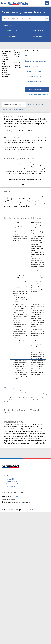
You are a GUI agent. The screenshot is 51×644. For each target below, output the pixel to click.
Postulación (13, 30)
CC (48, 510)
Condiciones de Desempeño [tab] (13, 110)
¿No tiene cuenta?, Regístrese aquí (37, 94)
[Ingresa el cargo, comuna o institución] (23, 18)
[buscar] (47, 18)
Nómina (13, 37)
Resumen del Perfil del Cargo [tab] (14, 105)
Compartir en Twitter (32, 66)
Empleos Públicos (11, 481)
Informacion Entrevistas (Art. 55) (36, 61)
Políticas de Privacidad (37, 510)
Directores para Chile (13, 484)
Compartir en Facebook (33, 71)
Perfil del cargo (30, 56)
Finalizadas (38, 37)
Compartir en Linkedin (33, 77)
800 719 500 (14, 496)
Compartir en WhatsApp (33, 82)
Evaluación (38, 30)
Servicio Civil (10, 479)
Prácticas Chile (11, 486)
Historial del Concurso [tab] (36, 105)
